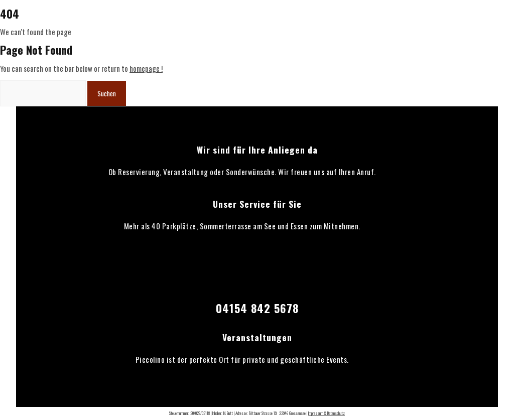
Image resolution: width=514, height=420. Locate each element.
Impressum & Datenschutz (327, 413)
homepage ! (146, 68)
